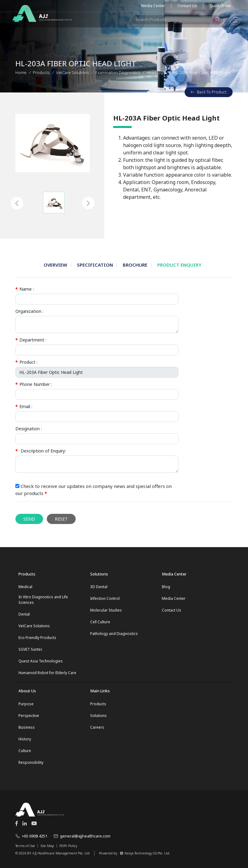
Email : (24, 406)
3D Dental (99, 587)
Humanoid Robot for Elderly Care (47, 673)
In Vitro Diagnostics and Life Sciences (43, 600)
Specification (95, 265)
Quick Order (220, 6)
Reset (61, 519)
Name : (25, 289)
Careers (97, 727)
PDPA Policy (68, 846)
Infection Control (105, 598)
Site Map (47, 846)
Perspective (29, 716)
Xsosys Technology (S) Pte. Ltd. (145, 853)
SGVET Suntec (30, 649)
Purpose (26, 704)
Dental (24, 614)
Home (21, 72)
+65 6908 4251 (31, 836)
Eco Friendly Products (37, 638)
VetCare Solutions (34, 626)
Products (41, 72)
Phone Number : (34, 384)
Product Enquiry (179, 265)
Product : (26, 362)
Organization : (29, 311)
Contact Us (187, 6)
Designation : (29, 429)
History (25, 739)
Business (27, 727)
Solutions (98, 716)
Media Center (153, 6)
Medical (25, 587)
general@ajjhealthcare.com (82, 836)
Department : (31, 340)
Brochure (135, 265)
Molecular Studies (106, 610)
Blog (166, 587)
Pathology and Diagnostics (114, 634)
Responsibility (31, 762)
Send (29, 519)
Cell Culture (100, 622)
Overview (55, 265)
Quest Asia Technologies (41, 661)
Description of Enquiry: (41, 451)
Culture (25, 751)
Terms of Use (25, 846)
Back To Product (209, 92)
